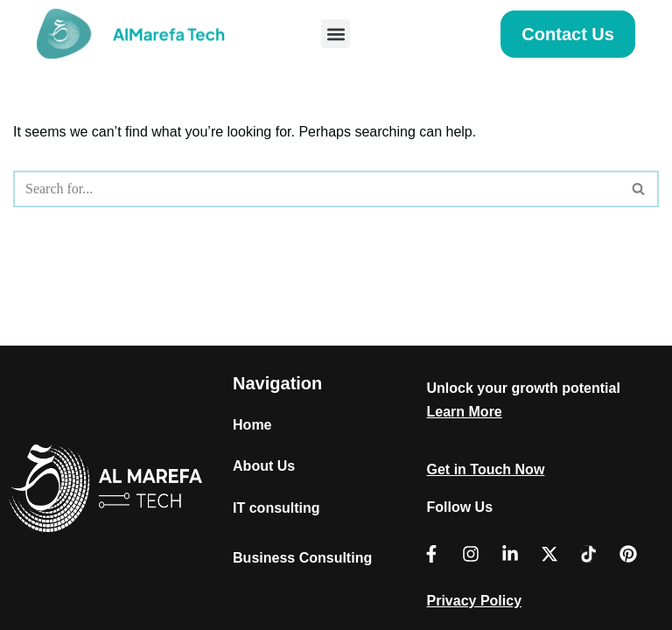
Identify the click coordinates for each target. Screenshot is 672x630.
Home (252, 425)
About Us (264, 466)
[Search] (316, 189)
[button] (336, 34)
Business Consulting (302, 558)
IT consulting (276, 508)
